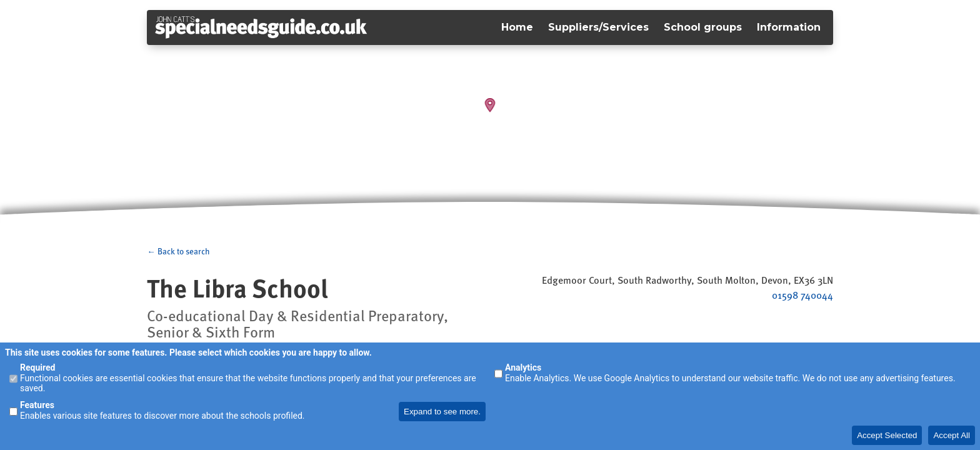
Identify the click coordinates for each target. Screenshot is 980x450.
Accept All (952, 435)
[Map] (490, 112)
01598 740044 (802, 295)
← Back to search (178, 251)
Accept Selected (887, 435)
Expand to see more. (442, 412)
